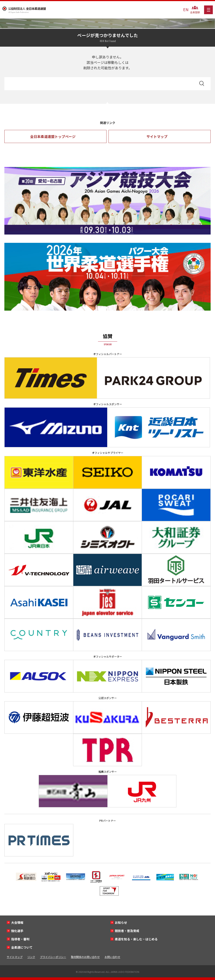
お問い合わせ (112, 957)
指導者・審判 (20, 939)
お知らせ (121, 922)
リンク (31, 957)
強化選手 (17, 931)
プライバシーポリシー (53, 957)
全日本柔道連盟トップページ (53, 136)
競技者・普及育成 (127, 931)
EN (186, 9)
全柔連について (22, 947)
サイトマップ (157, 136)
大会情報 (17, 922)
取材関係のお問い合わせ (85, 957)
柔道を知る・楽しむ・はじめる (136, 939)
